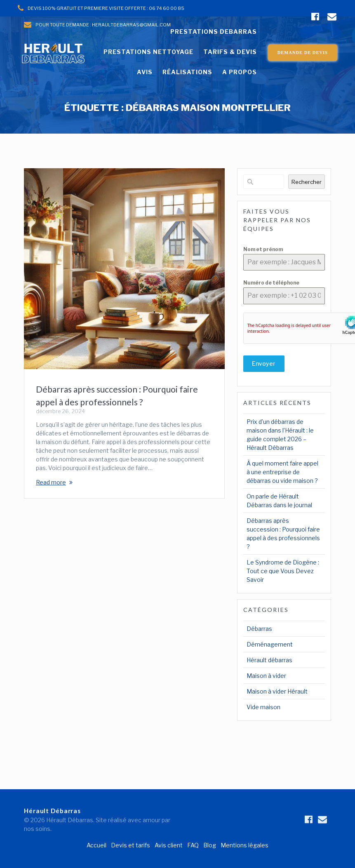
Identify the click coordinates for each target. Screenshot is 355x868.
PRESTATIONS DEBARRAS (214, 32)
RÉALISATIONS (187, 72)
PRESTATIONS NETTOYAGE (148, 52)
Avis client (169, 845)
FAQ (193, 845)
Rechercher (307, 182)
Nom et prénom (263, 249)
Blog (210, 845)
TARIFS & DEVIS (230, 52)
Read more (51, 482)
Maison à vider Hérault (277, 691)
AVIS (145, 72)
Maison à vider (266, 676)
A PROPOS (240, 72)
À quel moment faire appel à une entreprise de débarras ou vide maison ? (282, 472)
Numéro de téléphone (271, 283)
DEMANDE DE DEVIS (303, 53)
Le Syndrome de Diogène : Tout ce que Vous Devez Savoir (283, 571)
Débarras (259, 629)
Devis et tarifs (130, 845)
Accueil (96, 845)
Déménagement (270, 644)
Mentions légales (245, 845)
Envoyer (264, 363)
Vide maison (263, 707)
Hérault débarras (269, 660)
